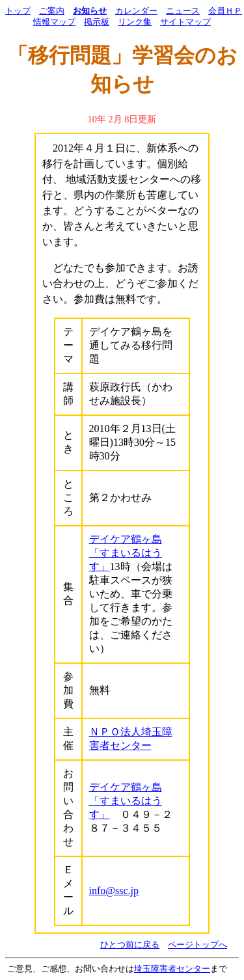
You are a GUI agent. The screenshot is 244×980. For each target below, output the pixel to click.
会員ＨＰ (225, 11)
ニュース (183, 11)
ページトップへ (197, 945)
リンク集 (135, 22)
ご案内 (52, 11)
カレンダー (136, 11)
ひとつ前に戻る (130, 945)
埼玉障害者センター (172, 969)
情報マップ (54, 22)
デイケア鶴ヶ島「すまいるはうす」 (126, 553)
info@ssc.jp (114, 891)
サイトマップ (185, 22)
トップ (18, 11)
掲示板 (97, 22)
